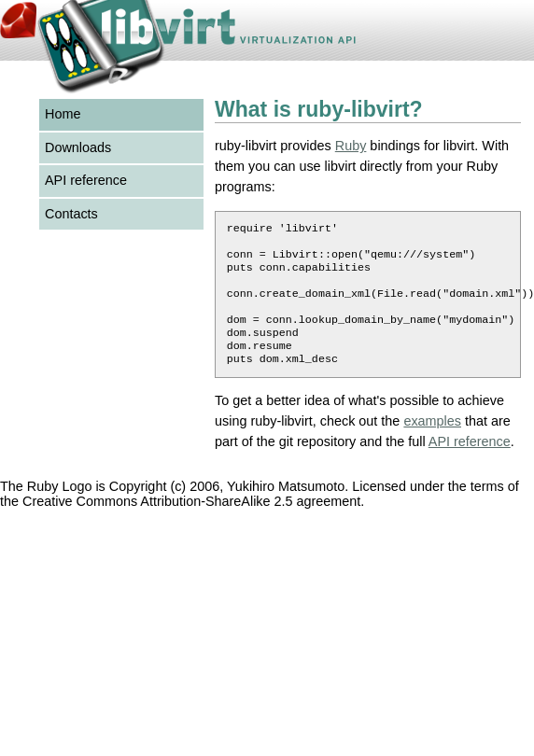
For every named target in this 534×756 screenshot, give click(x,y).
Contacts (71, 214)
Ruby (351, 146)
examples (432, 441)
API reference (86, 180)
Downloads (78, 147)
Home (63, 114)
